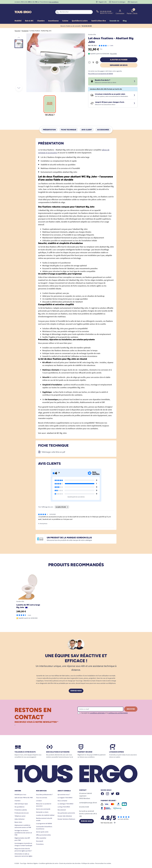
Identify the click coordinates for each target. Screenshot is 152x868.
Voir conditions (54, 2)
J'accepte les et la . (104, 708)
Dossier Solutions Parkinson (66, 814)
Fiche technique (69, 125)
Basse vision (18, 817)
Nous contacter (62, 796)
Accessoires (103, 125)
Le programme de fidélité (44, 819)
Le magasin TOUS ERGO (65, 793)
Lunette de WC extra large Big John (28, 601)
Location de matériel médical (45, 810)
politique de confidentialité (118, 708)
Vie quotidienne (19, 802)
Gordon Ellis (92, 30)
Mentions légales (33, 858)
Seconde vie (114, 16)
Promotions (40, 839)
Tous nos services (42, 793)
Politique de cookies (88, 858)
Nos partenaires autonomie (66, 808)
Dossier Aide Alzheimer (65, 811)
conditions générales (97, 708)
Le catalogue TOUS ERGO (65, 799)
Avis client (87, 125)
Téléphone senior (20, 811)
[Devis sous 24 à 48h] (134, 76)
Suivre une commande (43, 804)
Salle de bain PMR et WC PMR (24, 793)
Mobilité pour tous (20, 790)
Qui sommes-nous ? (64, 790)
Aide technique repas (21, 799)
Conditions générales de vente (48, 858)
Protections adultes (21, 805)
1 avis (111, 41)
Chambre (17, 796)
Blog (125, 16)
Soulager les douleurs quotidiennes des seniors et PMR (23, 828)
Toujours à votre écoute (25, 747)
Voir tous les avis (108, 818)
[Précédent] (19, 33)
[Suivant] (19, 83)
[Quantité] (93, 58)
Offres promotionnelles (43, 830)
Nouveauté (40, 836)
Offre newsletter (41, 833)
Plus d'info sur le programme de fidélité (101, 69)
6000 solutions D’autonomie (58, 747)
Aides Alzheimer (20, 814)
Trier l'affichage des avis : (46, 502)
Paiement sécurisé (85, 747)
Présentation (49, 125)
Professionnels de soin (22, 808)
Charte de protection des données (70, 858)
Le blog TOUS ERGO (64, 802)
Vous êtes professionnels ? (44, 790)
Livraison (39, 796)
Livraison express (116, 747)
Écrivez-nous (76, 686)
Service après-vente (42, 827)
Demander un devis (119, 60)
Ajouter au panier (119, 55)
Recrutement (62, 805)
